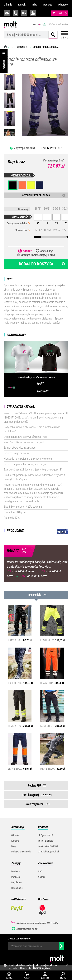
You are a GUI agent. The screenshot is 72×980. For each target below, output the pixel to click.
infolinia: (16, 13)
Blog (35, 4)
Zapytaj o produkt (24, 148)
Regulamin (16, 882)
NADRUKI (43, 391)
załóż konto (33, 13)
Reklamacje (17, 888)
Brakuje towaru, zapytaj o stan (38, 255)
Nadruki (42, 877)
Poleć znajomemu (34, 804)
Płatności (63, 4)
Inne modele (34, 595)
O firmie (8, 4)
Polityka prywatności (21, 851)
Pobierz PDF (34, 785)
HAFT (40, 383)
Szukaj (53, 35)
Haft (40, 871)
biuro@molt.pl (7, 13)
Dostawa (48, 4)
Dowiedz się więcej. (43, 968)
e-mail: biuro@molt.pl (48, 851)
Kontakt (22, 4)
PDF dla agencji (31, 795)
